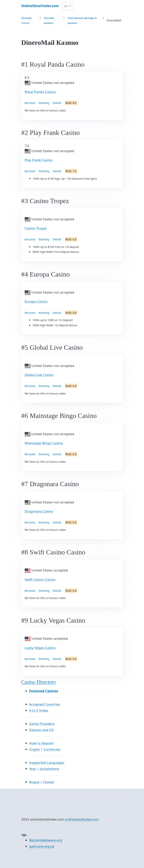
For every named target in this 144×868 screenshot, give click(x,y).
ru (66, 6)
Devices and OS (42, 730)
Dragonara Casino (39, 511)
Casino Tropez (36, 228)
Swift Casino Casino (40, 579)
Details (57, 103)
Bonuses (30, 103)
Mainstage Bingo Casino (44, 443)
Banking (44, 103)
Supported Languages (47, 763)
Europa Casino (36, 301)
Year (33, 769)
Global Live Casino (39, 375)
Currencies (52, 749)
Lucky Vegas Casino (40, 648)
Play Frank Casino (39, 160)
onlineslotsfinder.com (82, 819)
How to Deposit (42, 743)
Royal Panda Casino (40, 92)
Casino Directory (39, 682)
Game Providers (42, 724)
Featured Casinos (44, 691)
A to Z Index (39, 710)
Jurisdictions (49, 769)
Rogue (34, 782)
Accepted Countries (45, 704)
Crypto (35, 749)
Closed (48, 782)
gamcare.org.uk (42, 846)
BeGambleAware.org (46, 840)
